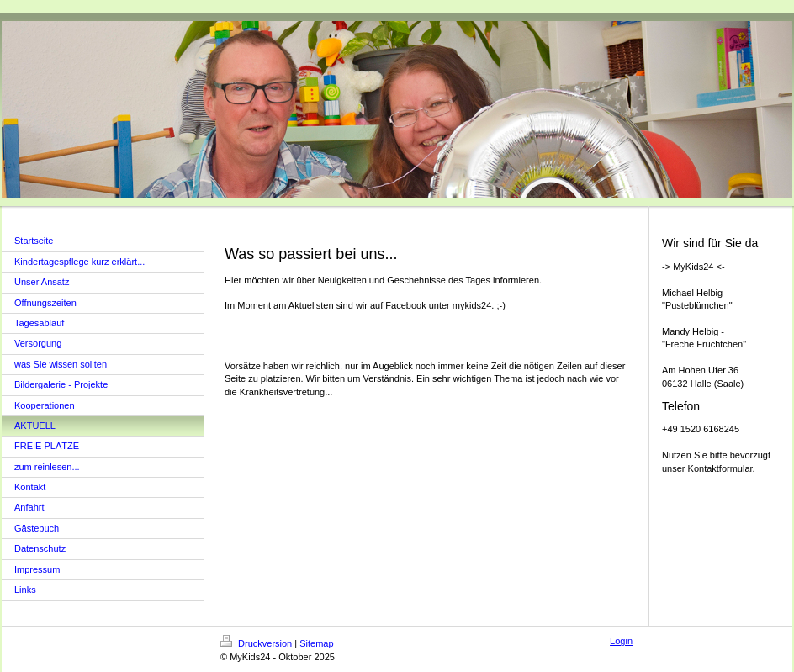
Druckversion (257, 643)
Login (621, 641)
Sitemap (316, 643)
